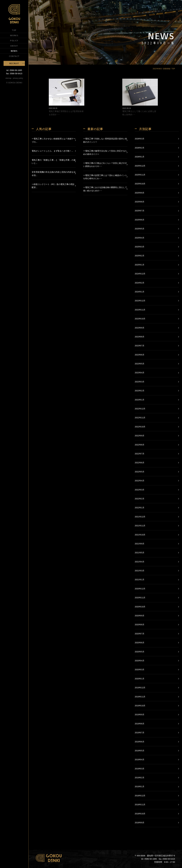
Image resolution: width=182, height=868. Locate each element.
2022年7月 (140, 454)
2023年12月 (140, 301)
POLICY (14, 40)
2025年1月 (140, 265)
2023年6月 (140, 355)
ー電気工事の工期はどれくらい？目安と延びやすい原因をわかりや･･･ (105, 165)
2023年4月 (140, 373)
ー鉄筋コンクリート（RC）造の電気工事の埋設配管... (53, 186)
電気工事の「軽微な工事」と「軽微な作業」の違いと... (54, 162)
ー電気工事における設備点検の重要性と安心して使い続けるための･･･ (105, 189)
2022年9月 (140, 436)
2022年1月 (140, 508)
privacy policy (18, 78)
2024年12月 (140, 274)
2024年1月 (140, 292)
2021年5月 (140, 553)
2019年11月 (140, 697)
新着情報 (167, 69)
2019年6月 (140, 742)
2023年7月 (140, 346)
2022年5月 (140, 472)
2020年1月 (140, 679)
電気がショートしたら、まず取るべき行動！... (52, 151)
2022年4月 (140, 481)
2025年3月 (140, 247)
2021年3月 (140, 571)
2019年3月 (140, 769)
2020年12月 (140, 589)
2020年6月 (140, 643)
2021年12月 (140, 517)
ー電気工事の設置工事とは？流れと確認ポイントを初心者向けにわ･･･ (105, 177)
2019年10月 (140, 706)
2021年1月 (140, 580)
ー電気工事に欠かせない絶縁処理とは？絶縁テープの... (54, 140)
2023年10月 (140, 319)
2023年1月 (140, 400)
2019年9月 (140, 715)
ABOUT (14, 46)
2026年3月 (140, 139)
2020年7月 (140, 634)
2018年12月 (140, 796)
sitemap (8, 78)
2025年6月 (140, 220)
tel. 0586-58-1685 (14, 70)
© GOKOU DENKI (14, 83)
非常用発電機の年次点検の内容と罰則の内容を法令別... (54, 174)
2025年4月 (140, 238)
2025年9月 (140, 193)
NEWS (14, 51)
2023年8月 (140, 337)
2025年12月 (140, 166)
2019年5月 (140, 751)
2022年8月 (140, 445)
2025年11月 (140, 175)
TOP (14, 30)
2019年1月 (140, 787)
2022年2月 (140, 499)
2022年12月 (140, 409)
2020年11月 (140, 598)
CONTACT (14, 56)
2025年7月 (140, 211)
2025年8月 (140, 202)
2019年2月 (140, 778)
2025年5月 (140, 229)
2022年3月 (140, 490)
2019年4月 (140, 760)
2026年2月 (140, 148)
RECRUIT (14, 63)
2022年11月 (140, 418)
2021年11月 (140, 526)
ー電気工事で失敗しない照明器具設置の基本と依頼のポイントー (105, 140)
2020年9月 (140, 616)
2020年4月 (140, 661)
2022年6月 (140, 463)
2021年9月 (140, 544)
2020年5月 (140, 652)
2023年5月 (140, 364)
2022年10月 (140, 427)
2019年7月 (140, 733)
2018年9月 (140, 823)
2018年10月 (140, 814)
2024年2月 (140, 283)
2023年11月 (140, 310)
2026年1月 (140, 157)
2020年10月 (140, 607)
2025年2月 (140, 256)
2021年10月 (140, 535)
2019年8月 (140, 724)
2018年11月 (140, 805)
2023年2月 (140, 391)
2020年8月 (140, 625)
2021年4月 (140, 562)
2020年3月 (140, 670)
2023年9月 (140, 328)
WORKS (14, 35)
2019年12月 (140, 688)
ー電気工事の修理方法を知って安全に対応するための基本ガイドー (105, 152)
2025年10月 (140, 184)
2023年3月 (140, 382)
